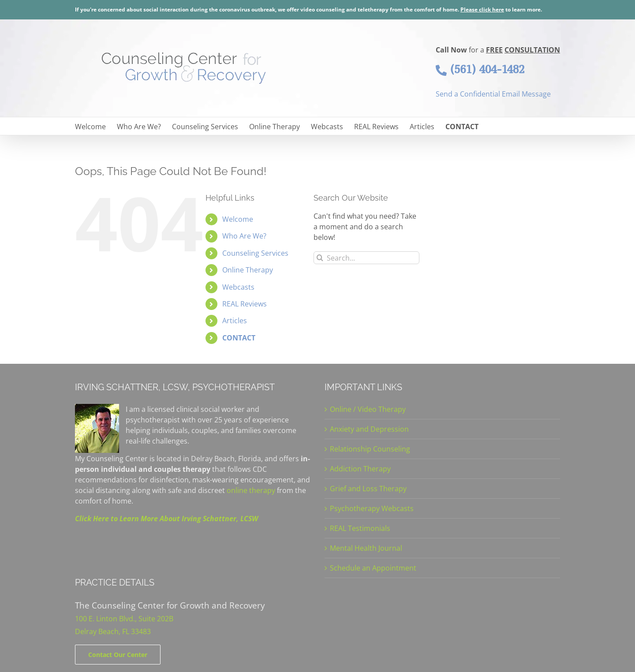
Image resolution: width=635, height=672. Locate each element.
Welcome (238, 219)
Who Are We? (244, 236)
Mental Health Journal (366, 548)
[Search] (320, 258)
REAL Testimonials (360, 528)
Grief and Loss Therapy (368, 489)
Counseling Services (255, 253)
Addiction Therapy (360, 469)
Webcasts (238, 287)
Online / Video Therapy (368, 409)
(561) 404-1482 (480, 69)
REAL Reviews (245, 304)
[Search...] (366, 258)
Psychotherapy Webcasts (372, 508)
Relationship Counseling (370, 449)
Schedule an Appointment (373, 568)
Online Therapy (248, 270)
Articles (235, 321)
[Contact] (118, 655)
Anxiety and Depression (369, 429)
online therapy (251, 490)
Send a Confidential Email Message (493, 94)
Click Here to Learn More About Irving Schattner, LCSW (166, 519)
